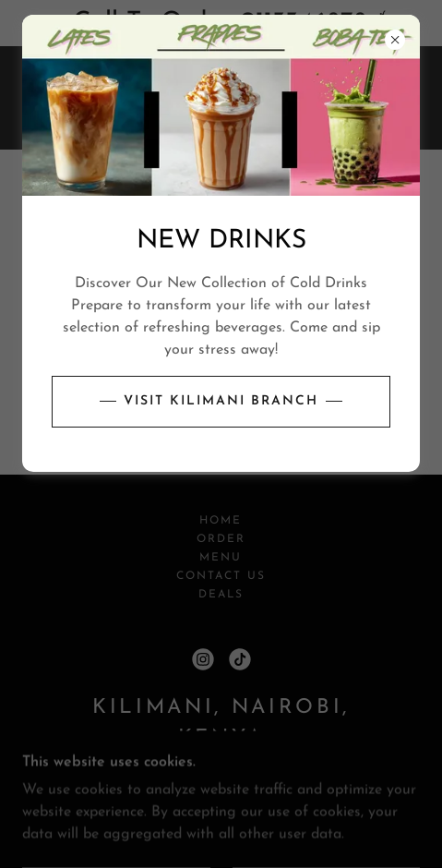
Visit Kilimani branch (221, 401)
